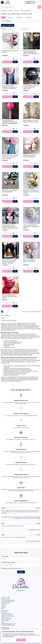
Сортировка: (4, 29)
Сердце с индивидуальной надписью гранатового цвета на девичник (10, 296)
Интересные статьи (5, 599)
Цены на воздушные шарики (7, 602)
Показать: (25, 29)
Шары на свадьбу (5, 620)
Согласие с (11, 569)
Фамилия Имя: (5, 556)
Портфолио (4, 604)
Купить (15, 62)
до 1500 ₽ (10, 18)
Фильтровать (8, 21)
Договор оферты (5, 611)
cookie (4, 637)
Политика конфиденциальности (8, 600)
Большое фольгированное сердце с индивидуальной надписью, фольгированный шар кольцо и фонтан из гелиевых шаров (31, 54)
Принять (21, 640)
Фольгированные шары (6, 613)
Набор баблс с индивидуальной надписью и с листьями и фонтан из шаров (31, 192)
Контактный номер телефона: (8, 562)
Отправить (21, 572)
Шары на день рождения (7, 619)
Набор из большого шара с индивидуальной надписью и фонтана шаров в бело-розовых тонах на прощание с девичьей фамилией (10, 228)
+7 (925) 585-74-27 (30, 2)
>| (9, 312)
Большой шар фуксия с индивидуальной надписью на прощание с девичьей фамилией (10, 122)
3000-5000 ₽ (29, 18)
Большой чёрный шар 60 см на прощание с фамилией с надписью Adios (31, 87)
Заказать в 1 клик (7, 62)
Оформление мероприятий (7, 615)
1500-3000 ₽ (19, 18)
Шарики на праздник (6, 618)
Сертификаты (4, 612)
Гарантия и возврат (5, 597)
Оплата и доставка (5, 603)
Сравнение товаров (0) (8, 25)
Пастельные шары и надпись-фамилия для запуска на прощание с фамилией (9, 261)
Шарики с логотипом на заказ (8, 616)
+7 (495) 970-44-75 (30, 3)
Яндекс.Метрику (10, 637)
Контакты (3, 606)
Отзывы (3, 609)
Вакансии (3, 607)
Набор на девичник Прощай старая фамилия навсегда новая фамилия (31, 227)
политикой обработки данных (14, 569)
